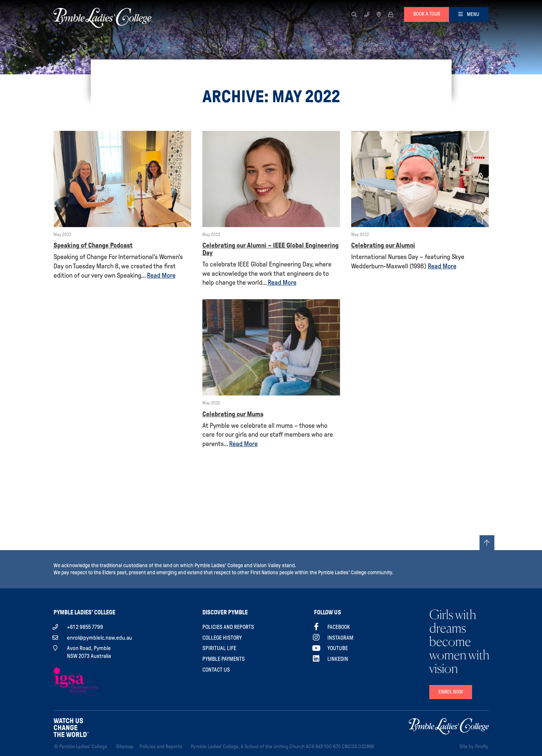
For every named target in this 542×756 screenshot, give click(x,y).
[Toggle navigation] (469, 14)
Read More (161, 275)
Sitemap (126, 746)
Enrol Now (451, 692)
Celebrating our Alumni (383, 245)
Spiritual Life (219, 648)
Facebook (339, 627)
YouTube (338, 648)
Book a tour (427, 14)
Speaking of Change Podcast (93, 245)
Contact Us (216, 670)
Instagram (340, 638)
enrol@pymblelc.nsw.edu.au (100, 638)
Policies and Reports (228, 627)
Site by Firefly (474, 747)
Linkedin (338, 659)
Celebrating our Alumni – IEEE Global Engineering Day (270, 249)
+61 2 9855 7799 (85, 627)
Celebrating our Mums (233, 414)
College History (222, 638)
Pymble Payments (224, 659)
